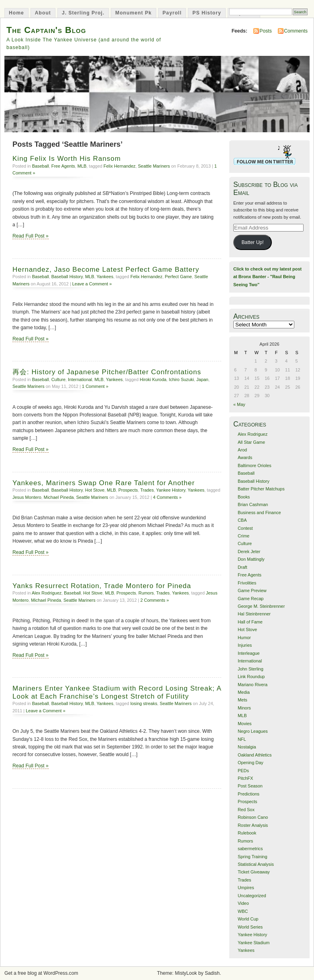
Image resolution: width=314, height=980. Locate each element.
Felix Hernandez (120, 166)
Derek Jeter (249, 552)
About (43, 13)
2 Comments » (154, 600)
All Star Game (251, 442)
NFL (242, 739)
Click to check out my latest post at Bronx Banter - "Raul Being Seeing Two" (267, 277)
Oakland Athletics (255, 755)
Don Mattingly (251, 559)
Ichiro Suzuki (181, 379)
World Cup (248, 919)
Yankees (105, 277)
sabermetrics (250, 849)
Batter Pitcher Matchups (261, 489)
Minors (244, 708)
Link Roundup (251, 677)
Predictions (249, 794)
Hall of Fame (250, 622)
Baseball (41, 166)
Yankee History (171, 490)
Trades (147, 490)
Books (244, 497)
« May (239, 404)
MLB (82, 166)
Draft (243, 567)
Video (243, 903)
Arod (242, 450)
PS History (207, 13)
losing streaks (144, 703)
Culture (58, 379)
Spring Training (253, 857)
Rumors (146, 593)
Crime (244, 536)
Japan (202, 379)
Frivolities (247, 583)
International (80, 379)
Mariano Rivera (253, 685)
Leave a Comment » (92, 284)
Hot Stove (95, 490)
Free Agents (63, 166)
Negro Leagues (253, 731)
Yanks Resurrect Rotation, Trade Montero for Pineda (102, 586)
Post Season (250, 786)
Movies (245, 724)
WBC (243, 911)
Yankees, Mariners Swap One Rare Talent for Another (104, 483)
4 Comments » (167, 497)
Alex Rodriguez (47, 593)
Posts (265, 31)
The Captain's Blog (46, 30)
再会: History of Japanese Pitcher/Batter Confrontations (107, 372)
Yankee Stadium (254, 943)
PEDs (243, 771)
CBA (242, 520)
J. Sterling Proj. (83, 13)
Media (244, 692)
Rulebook (247, 833)
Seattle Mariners (154, 166)
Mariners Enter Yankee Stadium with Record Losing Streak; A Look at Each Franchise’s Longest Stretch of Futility (117, 692)
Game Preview (252, 590)
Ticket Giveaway (254, 872)
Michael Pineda (59, 497)
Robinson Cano (253, 817)
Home (16, 13)
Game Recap (251, 599)
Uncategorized (252, 896)
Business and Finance (259, 513)
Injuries (245, 645)
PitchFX (245, 778)
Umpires (246, 888)
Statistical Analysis (256, 864)
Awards (245, 457)
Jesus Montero (27, 497)
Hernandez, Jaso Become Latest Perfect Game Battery (106, 270)
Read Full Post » (31, 236)
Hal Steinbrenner (254, 614)
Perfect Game (178, 277)
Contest (245, 528)
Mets (243, 700)
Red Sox (246, 810)
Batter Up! (252, 242)
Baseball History (67, 277)
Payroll (172, 13)
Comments (296, 31)
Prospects (128, 490)
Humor (244, 638)
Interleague (249, 653)
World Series (250, 927)
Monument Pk (134, 13)
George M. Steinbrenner (261, 606)
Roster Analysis (253, 825)
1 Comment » (95, 386)
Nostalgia (247, 747)
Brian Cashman (253, 504)
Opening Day (251, 763)
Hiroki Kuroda (153, 379)
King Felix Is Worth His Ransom (67, 159)
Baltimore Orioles (255, 465)
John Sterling (251, 669)
